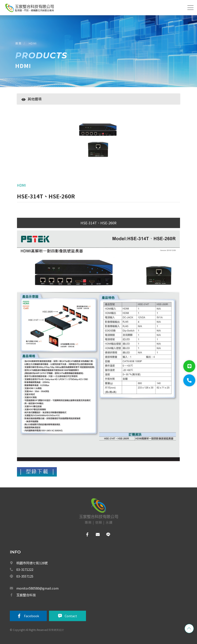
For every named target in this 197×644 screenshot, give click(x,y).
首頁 (18, 43)
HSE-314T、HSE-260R (98, 223)
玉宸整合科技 (26, 595)
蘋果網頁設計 (56, 630)
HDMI (33, 43)
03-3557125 (25, 576)
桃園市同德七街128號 (32, 563)
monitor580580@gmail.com (37, 588)
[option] (98, 141)
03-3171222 (25, 569)
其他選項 (32, 99)
